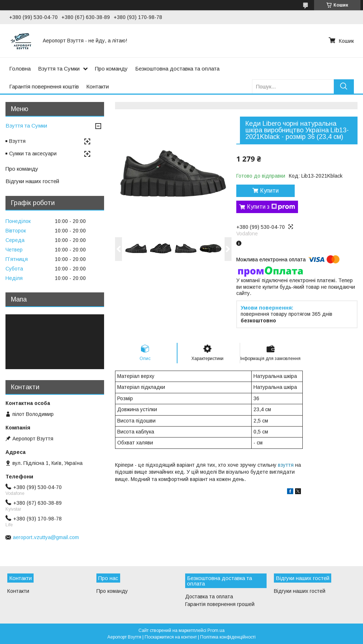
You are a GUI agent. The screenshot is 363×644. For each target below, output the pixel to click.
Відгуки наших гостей (32, 181)
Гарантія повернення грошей (220, 604)
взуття (286, 465)
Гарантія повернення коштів (44, 86)
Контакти (98, 86)
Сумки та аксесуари (33, 154)
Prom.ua (216, 630)
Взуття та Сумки (59, 69)
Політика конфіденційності (228, 637)
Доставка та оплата (209, 596)
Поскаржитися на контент (171, 637)
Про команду (111, 69)
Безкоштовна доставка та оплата (177, 69)
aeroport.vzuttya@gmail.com (46, 537)
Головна (20, 69)
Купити (269, 191)
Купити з (271, 207)
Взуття (17, 141)
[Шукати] (344, 86)
